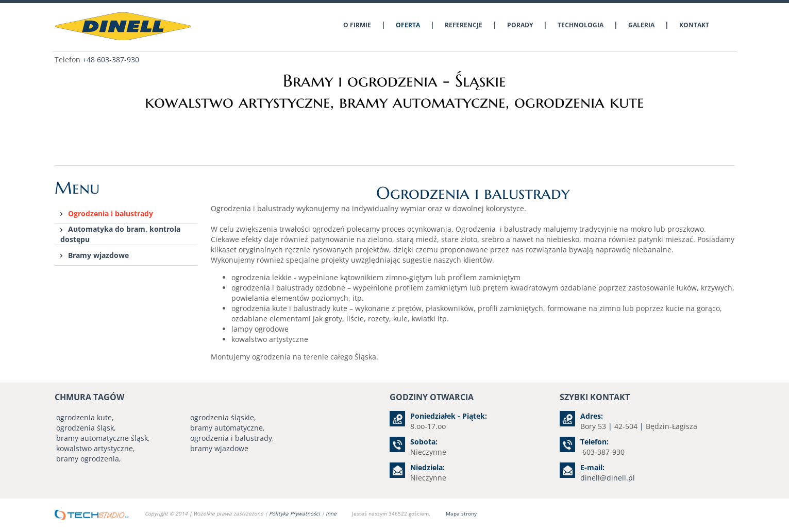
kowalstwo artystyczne (95, 448)
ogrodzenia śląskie (222, 417)
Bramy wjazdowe (98, 255)
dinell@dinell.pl (608, 478)
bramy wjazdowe (219, 448)
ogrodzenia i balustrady (231, 438)
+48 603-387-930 (111, 59)
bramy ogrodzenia (88, 459)
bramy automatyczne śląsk (102, 438)
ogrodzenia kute (84, 417)
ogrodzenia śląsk (85, 428)
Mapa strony (461, 513)
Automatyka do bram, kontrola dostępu (120, 234)
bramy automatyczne (226, 428)
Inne (331, 513)
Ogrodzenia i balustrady (111, 213)
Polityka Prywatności (295, 513)
